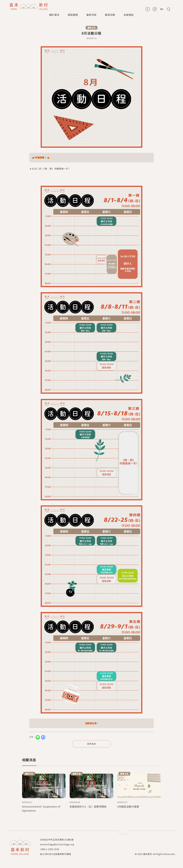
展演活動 (110, 15)
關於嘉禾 (54, 15)
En (162, 9)
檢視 (44, 793)
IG (155, 9)
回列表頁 (91, 744)
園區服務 (73, 15)
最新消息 (91, 15)
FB (148, 9)
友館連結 (129, 15)
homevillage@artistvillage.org (57, 844)
